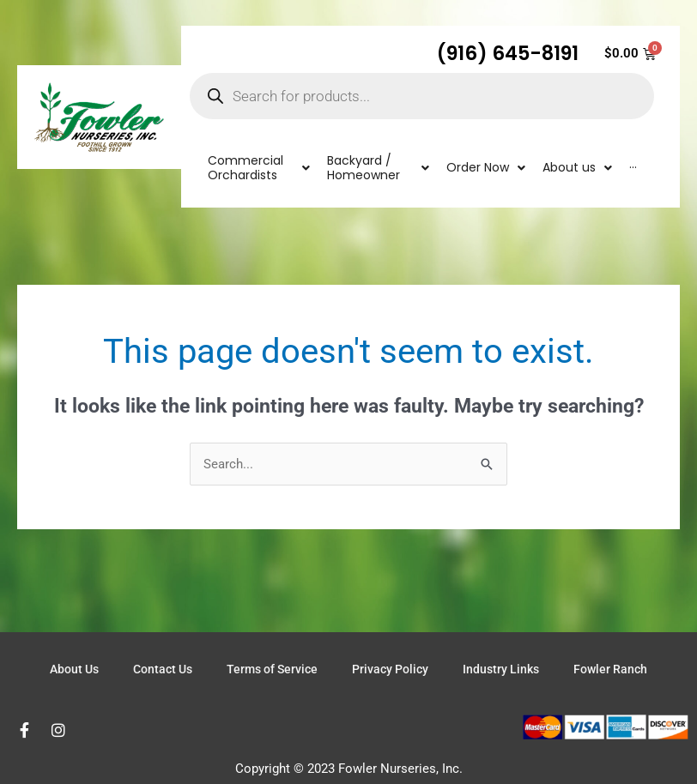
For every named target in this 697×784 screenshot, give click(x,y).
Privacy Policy (390, 669)
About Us (74, 669)
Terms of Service (272, 669)
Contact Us (163, 669)
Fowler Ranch (610, 669)
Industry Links (501, 669)
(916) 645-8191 (508, 53)
